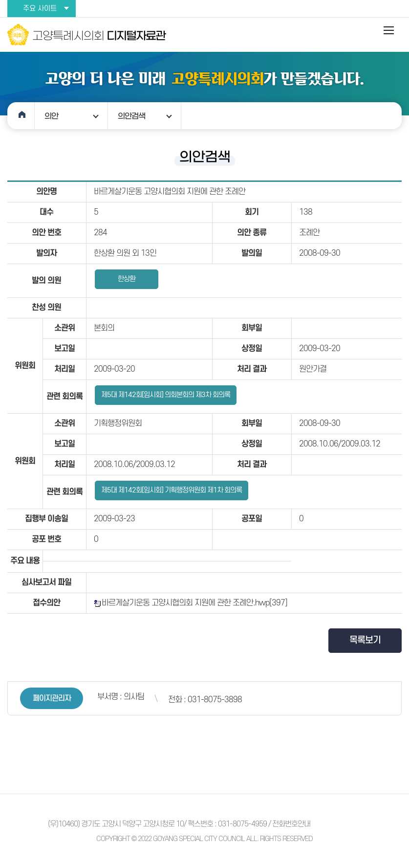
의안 (51, 116)
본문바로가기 (0, 0)
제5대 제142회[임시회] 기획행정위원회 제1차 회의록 (172, 490)
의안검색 (131, 116)
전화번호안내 (291, 824)
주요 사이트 (40, 9)
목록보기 (365, 640)
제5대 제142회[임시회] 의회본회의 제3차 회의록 (166, 395)
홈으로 (21, 116)
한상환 (127, 279)
